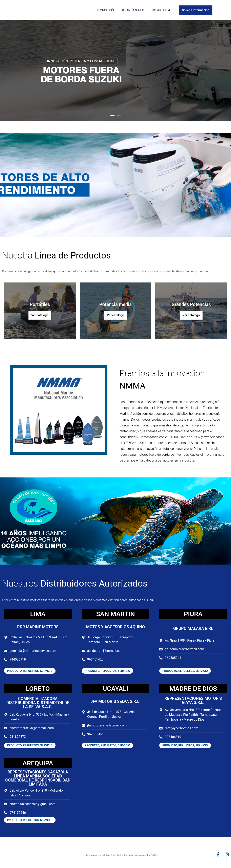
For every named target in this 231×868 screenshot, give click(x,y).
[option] (115, 71)
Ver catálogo (40, 315)
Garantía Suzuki (133, 10)
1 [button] (112, 116)
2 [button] (119, 116)
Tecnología (106, 10)
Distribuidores (161, 10)
